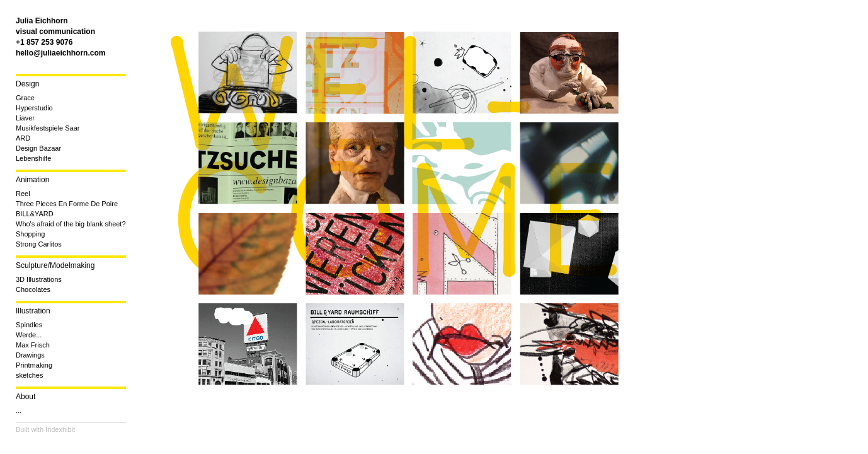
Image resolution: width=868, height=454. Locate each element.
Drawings (30, 355)
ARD (23, 138)
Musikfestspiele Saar (48, 128)
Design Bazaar (38, 148)
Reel (23, 194)
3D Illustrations (39, 279)
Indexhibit (60, 429)
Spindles (29, 325)
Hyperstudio (34, 108)
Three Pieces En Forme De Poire (67, 204)
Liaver (25, 118)
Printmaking (34, 365)
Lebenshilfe (33, 158)
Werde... (29, 335)
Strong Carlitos (39, 244)
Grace (25, 98)
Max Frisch (33, 345)
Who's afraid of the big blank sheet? (71, 224)
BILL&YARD (35, 214)
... (19, 410)
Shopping (31, 234)
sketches (29, 375)
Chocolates (33, 289)
